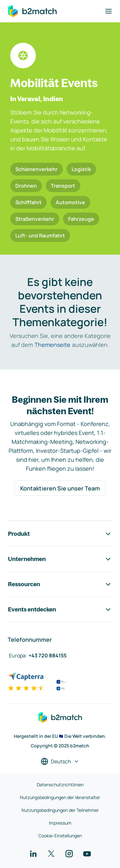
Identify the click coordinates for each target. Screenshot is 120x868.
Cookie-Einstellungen (60, 836)
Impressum (60, 823)
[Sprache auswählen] (60, 761)
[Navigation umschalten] (108, 11)
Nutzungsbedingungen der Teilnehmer (60, 810)
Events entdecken (60, 610)
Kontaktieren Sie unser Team (60, 488)
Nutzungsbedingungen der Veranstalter (60, 797)
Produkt (60, 534)
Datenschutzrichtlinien (60, 785)
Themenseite (52, 345)
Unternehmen (60, 559)
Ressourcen (60, 584)
